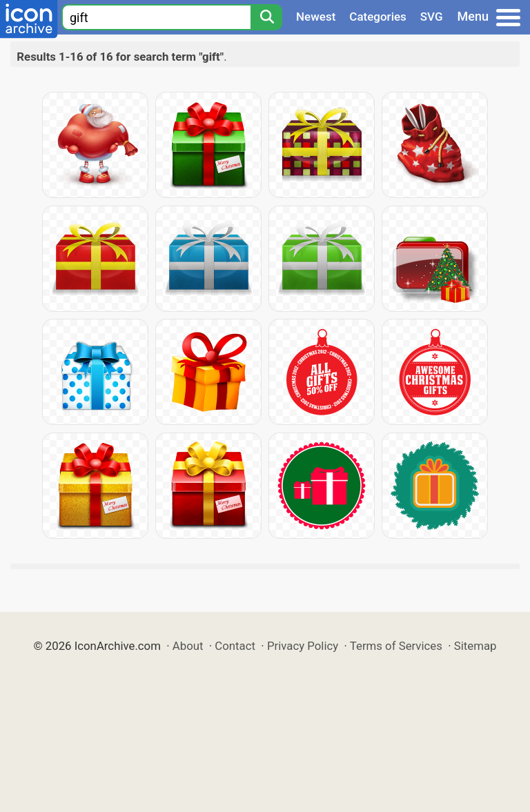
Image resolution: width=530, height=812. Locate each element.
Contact (235, 646)
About (188, 646)
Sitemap (475, 646)
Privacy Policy (303, 646)
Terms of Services (396, 646)
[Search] (266, 17)
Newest (316, 17)
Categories (378, 17)
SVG (432, 17)
